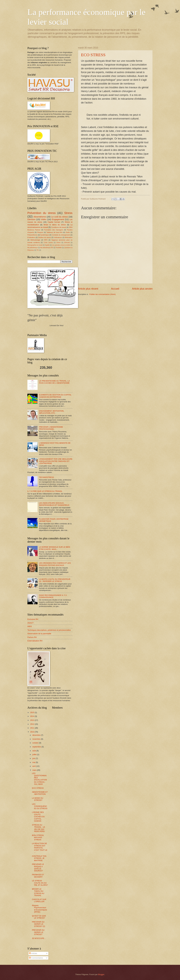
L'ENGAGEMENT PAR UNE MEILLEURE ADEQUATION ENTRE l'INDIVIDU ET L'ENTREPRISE (56, 461)
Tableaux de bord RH (54, 232)
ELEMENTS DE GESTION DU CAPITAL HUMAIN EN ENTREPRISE (55, 396)
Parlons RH (32, 637)
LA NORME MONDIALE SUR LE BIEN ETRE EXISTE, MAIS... (54, 548)
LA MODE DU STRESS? (37, 799)
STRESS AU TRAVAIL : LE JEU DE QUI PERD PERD (38, 828)
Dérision (31, 219)
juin (34, 758)
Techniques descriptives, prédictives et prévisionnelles (49, 630)
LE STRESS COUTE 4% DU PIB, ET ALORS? (40, 883)
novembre (37, 739)
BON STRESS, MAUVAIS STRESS (38, 837)
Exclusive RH (33, 619)
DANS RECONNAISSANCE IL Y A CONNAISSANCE (53, 596)
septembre (37, 747)
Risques (40, 232)
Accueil (115, 289)
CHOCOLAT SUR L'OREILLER (39, 900)
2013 (32, 720)
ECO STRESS (93, 55)
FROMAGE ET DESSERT (38, 876)
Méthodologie (35, 240)
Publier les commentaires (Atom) (102, 294)
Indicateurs (58, 237)
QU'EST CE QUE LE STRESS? (39, 917)
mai (34, 762)
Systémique (45, 235)
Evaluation (31, 237)
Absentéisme (40, 217)
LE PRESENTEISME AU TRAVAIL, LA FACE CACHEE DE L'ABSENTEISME (54, 382)
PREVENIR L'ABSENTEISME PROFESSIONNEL (51, 428)
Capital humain (54, 222)
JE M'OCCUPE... (39, 938)
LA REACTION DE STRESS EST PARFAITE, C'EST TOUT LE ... (40, 848)
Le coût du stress (60, 217)
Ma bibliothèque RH (47, 248)
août (34, 751)
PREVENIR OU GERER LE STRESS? (38, 932)
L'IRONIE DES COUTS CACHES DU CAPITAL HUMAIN (38, 817)
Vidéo (44, 219)
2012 (32, 724)
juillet (35, 754)
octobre (36, 743)
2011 (32, 728)
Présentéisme (32, 235)
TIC (38, 250)
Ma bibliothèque (33, 248)
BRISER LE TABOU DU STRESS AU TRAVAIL (38, 892)
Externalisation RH (35, 641)
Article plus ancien (142, 289)
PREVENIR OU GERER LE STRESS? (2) (38, 924)
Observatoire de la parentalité (39, 634)
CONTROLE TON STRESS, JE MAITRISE (39, 858)
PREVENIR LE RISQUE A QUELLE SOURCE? (38, 867)
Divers (59, 243)
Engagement (58, 219)
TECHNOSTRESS (46, 477)
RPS (46, 240)
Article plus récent (88, 289)
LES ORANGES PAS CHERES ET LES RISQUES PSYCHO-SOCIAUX (55, 564)
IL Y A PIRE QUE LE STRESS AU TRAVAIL (45, 491)
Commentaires (36, 958)
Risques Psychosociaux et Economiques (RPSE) (39, 909)
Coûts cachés (48, 243)
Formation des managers (54, 230)
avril (34, 766)
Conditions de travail (59, 227)
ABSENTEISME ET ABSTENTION (40, 793)
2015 (32, 712)
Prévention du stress (42, 213)
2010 (32, 732)
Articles (33, 953)
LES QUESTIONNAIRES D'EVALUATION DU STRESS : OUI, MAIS (39, 779)
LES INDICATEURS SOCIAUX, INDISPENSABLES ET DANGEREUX (54, 504)
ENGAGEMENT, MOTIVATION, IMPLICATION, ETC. (52, 412)
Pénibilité (59, 248)
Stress (68, 213)
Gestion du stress (45, 237)
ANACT (31, 623)
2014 (32, 716)
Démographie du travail (35, 245)
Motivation (69, 237)
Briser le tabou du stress (55, 225)
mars (35, 770)
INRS (30, 626)
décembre (37, 735)
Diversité (67, 243)
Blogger (101, 974)
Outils (68, 232)
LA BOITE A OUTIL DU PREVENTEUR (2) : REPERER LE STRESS (55, 580)
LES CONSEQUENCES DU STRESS (40, 806)
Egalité (47, 245)
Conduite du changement (61, 235)
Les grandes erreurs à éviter (61, 245)
